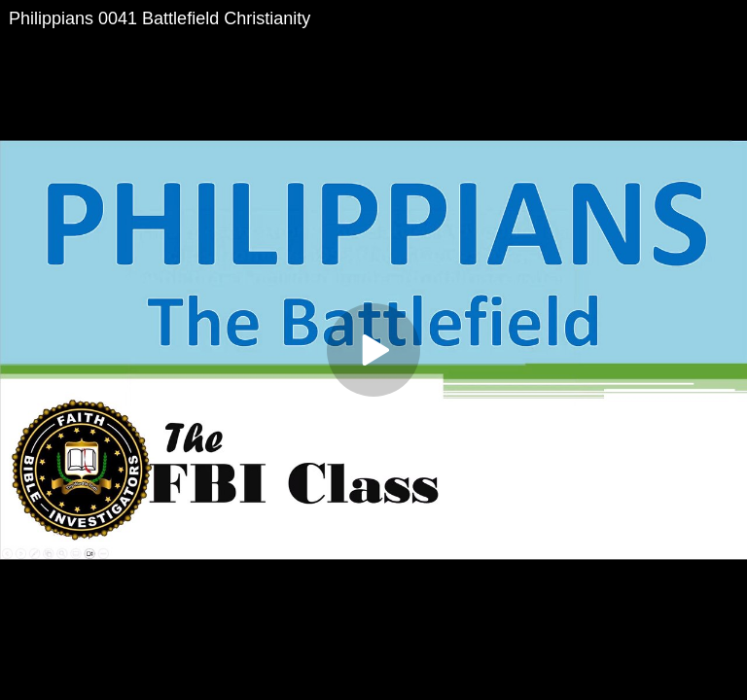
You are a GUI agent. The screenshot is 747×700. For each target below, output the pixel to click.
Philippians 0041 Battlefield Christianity (160, 18)
